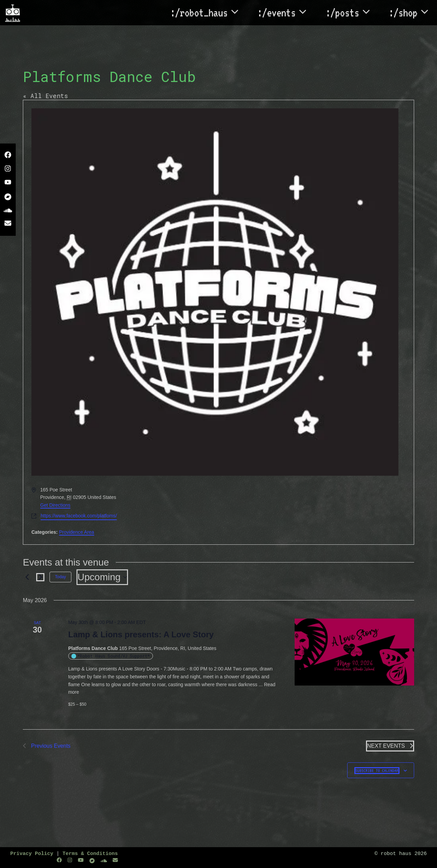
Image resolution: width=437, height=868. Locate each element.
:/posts (352, 13)
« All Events (45, 96)
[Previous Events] (27, 577)
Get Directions (55, 505)
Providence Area (77, 532)
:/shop (413, 13)
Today (60, 577)
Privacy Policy (32, 854)
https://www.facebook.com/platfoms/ (79, 516)
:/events (286, 13)
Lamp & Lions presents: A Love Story (141, 634)
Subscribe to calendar (377, 771)
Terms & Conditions (90, 854)
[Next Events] (40, 577)
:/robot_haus (209, 13)
